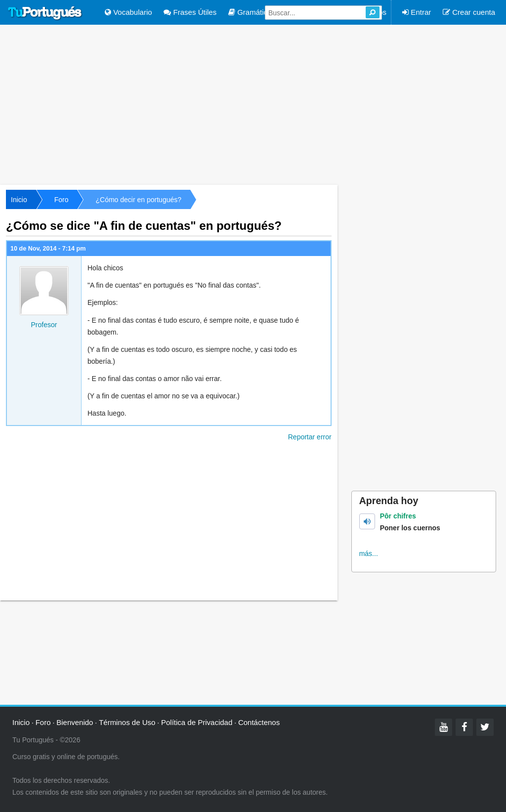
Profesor (44, 325)
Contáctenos (259, 722)
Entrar (417, 12)
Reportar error (310, 437)
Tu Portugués (45, 13)
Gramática (250, 12)
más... (369, 554)
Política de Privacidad (197, 722)
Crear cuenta (469, 12)
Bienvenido (75, 722)
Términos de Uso (127, 722)
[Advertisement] (253, 104)
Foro (62, 200)
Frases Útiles (190, 12)
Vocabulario (128, 12)
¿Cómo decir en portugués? (138, 200)
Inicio (19, 200)
